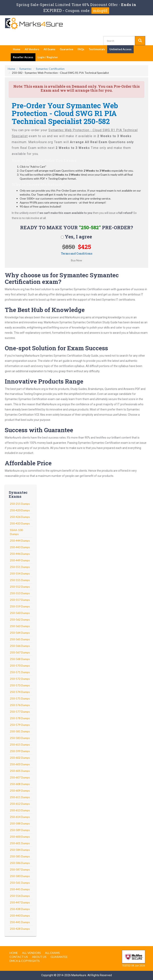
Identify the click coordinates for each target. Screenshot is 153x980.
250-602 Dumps (20, 758)
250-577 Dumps (20, 712)
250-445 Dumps (20, 889)
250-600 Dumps (20, 837)
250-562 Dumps (20, 619)
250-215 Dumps (20, 504)
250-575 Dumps (20, 698)
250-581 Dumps (20, 731)
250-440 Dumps (20, 916)
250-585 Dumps (20, 856)
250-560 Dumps (20, 613)
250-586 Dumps (20, 863)
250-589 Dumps (20, 830)
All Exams (50, 49)
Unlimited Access (120, 49)
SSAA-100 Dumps (16, 532)
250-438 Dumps (20, 909)
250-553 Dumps (20, 593)
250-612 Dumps (20, 804)
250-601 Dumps (20, 843)
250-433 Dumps (20, 523)
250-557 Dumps (20, 600)
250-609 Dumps (20, 791)
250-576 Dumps (20, 705)
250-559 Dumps (20, 606)
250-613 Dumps (20, 810)
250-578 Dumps (20, 718)
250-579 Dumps (20, 725)
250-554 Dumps (20, 573)
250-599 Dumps (20, 751)
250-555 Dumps (20, 580)
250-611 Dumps (20, 797)
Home (17, 49)
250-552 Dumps (20, 587)
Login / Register (48, 57)
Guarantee (67, 49)
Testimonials (97, 49)
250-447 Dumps (20, 902)
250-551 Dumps (20, 567)
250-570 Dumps (20, 666)
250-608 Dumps (20, 784)
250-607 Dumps (20, 777)
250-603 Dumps (20, 764)
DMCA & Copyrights (25, 961)
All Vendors (32, 49)
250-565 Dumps (20, 639)
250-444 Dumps (20, 541)
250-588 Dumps (20, 823)
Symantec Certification (50, 69)
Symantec (25, 69)
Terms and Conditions (77, 253)
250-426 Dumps (20, 517)
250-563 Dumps (20, 626)
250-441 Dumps (20, 922)
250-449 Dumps (20, 560)
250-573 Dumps (20, 685)
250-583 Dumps (20, 738)
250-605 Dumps (20, 771)
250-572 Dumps (20, 679)
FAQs (81, 49)
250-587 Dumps (20, 869)
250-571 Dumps (20, 672)
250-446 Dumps (20, 554)
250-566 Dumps (20, 646)
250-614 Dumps (20, 817)
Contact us (19, 957)
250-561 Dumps (20, 883)
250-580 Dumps (20, 876)
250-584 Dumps (20, 850)
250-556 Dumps (20, 896)
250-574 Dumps (20, 692)
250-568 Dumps (20, 659)
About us (39, 957)
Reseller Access (23, 57)
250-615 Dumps (20, 744)
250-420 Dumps (20, 510)
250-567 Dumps (20, 652)
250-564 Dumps (20, 633)
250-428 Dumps (20, 929)
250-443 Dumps (20, 547)
